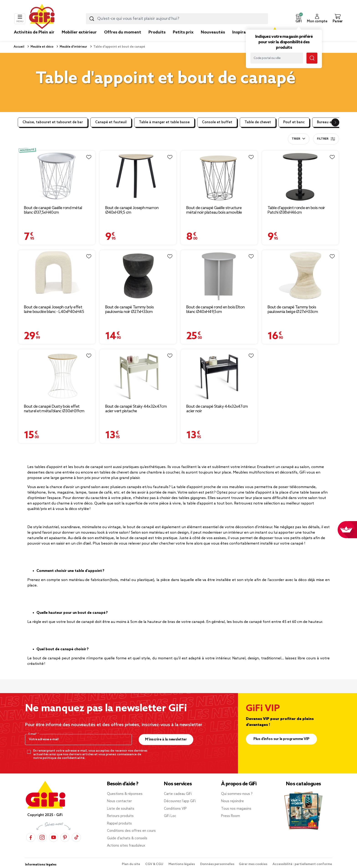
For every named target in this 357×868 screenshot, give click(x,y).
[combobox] (177, 19)
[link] (157, 39)
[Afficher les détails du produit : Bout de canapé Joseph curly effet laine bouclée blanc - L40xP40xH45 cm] (57, 276)
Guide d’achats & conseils (127, 838)
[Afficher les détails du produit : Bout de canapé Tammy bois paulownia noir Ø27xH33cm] (138, 276)
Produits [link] (157, 32)
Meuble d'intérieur (73, 47)
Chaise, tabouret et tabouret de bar (53, 122)
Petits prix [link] (183, 32)
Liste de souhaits (121, 809)
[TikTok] (76, 837)
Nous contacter (119, 801)
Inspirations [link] (244, 32)
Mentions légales (182, 864)
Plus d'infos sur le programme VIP (281, 739)
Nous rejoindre (232, 801)
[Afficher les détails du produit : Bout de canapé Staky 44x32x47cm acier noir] (219, 375)
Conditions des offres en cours (131, 831)
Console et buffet (217, 122)
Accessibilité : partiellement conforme (302, 864)
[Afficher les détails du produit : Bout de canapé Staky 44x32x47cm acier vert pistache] (138, 375)
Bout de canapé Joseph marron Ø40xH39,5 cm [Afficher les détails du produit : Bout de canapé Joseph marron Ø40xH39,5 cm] (132, 210)
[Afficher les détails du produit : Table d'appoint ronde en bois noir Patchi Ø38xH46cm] (300, 176)
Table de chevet (258, 122)
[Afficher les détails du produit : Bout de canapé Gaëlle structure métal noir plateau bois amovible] (219, 176)
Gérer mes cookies (253, 864)
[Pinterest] (65, 837)
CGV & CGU (155, 864)
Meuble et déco (42, 47)
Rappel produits (119, 824)
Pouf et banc (294, 122)
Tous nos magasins (236, 809)
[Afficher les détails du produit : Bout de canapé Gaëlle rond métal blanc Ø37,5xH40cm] (57, 176)
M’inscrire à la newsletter (166, 739)
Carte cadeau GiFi (178, 794)
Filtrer (326, 139)
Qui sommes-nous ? (237, 794)
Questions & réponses (125, 794)
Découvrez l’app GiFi (180, 801)
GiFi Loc (170, 816)
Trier (296, 139)
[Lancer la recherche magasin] (312, 58)
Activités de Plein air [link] (34, 32)
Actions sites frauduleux (126, 846)
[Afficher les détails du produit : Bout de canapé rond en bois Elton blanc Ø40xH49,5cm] (219, 276)
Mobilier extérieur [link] (79, 32)
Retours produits (120, 816)
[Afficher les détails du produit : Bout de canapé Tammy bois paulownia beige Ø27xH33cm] (300, 276)
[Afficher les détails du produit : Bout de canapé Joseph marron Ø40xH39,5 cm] (138, 176)
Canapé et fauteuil (111, 122)
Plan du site (131, 864)
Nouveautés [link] (213, 32)
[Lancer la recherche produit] (92, 19)
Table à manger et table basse (164, 122)
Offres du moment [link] (123, 32)
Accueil (19, 47)
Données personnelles (217, 864)
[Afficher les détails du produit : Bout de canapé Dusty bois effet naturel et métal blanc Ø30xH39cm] (57, 375)
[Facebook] (31, 837)
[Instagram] (42, 837)
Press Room (231, 816)
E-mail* (33, 734)
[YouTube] (54, 837)
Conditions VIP (175, 809)
